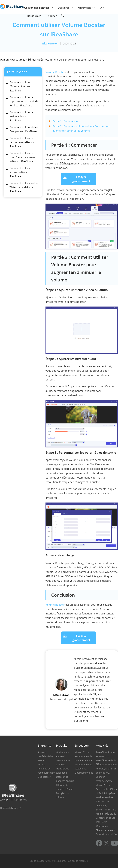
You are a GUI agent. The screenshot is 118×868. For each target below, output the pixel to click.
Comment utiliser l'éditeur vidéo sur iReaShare (20, 86)
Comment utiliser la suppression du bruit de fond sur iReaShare (24, 101)
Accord (42, 764)
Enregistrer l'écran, (106, 810)
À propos (43, 752)
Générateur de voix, (106, 818)
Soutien (53, 16)
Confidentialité (46, 756)
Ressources (34, 16)
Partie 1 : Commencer (65, 121)
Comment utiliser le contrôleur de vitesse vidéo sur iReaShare (22, 157)
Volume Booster (55, 72)
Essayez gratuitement (81, 179)
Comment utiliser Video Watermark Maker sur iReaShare (24, 187)
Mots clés (102, 745)
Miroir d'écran (82, 752)
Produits (62, 745)
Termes (42, 760)
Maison (4, 60)
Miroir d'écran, (103, 785)
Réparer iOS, (102, 756)
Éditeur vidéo (36, 60)
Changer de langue (9, 808)
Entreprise (45, 745)
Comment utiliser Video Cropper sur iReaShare (24, 129)
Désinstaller (44, 777)
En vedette (82, 745)
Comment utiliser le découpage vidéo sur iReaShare (22, 142)
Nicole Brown (50, 44)
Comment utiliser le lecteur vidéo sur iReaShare (21, 172)
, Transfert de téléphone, (105, 801)
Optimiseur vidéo (84, 773)
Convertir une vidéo (106, 834)
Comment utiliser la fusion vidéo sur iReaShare (21, 116)
